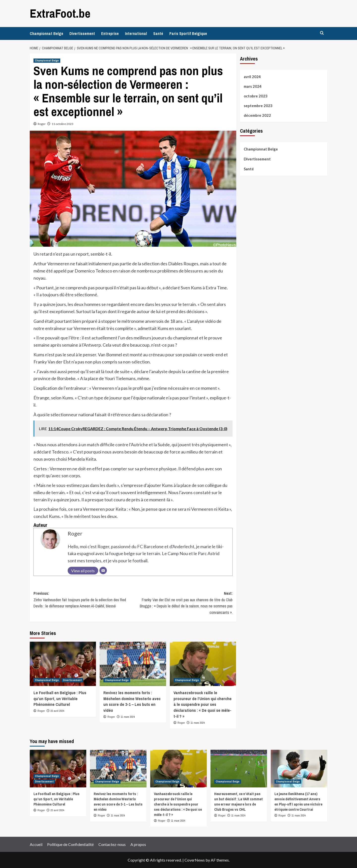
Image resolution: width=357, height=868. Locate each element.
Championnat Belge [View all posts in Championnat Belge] (47, 60)
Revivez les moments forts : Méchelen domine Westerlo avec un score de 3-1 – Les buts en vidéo (132, 701)
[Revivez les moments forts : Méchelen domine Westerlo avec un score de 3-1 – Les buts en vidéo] (133, 664)
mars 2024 (253, 86)
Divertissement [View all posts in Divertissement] (72, 680)
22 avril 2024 (57, 711)
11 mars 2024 (128, 717)
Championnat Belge (46, 33)
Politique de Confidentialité (70, 844)
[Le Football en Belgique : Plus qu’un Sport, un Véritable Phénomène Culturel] (63, 664)
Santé (158, 33)
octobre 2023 (256, 96)
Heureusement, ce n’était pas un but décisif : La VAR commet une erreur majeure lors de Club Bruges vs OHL (238, 802)
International (136, 33)
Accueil (36, 844)
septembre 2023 (258, 106)
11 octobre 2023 (62, 124)
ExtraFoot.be (60, 13)
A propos (138, 844)
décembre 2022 (257, 115)
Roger (42, 124)
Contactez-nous (112, 844)
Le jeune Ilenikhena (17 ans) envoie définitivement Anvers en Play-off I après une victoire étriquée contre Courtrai (298, 802)
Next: (183, 603)
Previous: (83, 600)
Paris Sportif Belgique (188, 33)
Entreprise (110, 33)
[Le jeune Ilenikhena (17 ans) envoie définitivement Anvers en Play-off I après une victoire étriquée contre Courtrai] (299, 769)
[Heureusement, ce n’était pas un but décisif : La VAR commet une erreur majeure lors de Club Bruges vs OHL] (239, 769)
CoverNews (195, 860)
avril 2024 (252, 77)
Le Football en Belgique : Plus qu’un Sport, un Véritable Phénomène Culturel (60, 698)
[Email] (103, 570)
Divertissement (82, 33)
